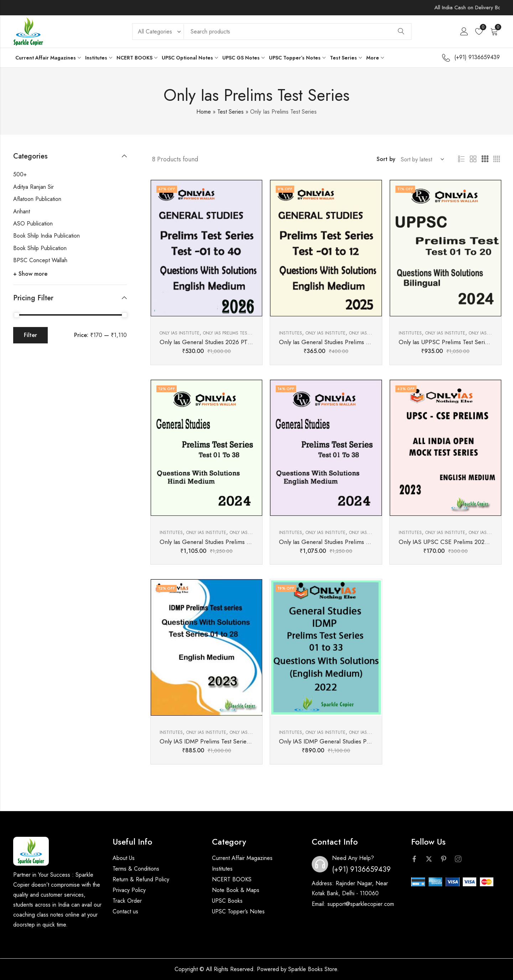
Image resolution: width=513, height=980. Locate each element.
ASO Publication (33, 224)
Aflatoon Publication (37, 199)
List (461, 159)
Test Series (230, 112)
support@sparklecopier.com (361, 904)
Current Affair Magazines (242, 858)
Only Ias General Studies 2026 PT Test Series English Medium (240, 342)
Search (401, 32)
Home (204, 112)
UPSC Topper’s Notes (238, 911)
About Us (124, 858)
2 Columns (473, 159)
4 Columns (497, 159)
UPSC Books (227, 901)
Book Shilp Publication (40, 248)
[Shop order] (421, 159)
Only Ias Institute (180, 333)
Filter (30, 335)
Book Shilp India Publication (46, 236)
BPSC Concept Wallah (40, 260)
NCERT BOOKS (232, 879)
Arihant (22, 211)
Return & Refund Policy (141, 879)
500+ (20, 174)
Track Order (127, 901)
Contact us (125, 911)
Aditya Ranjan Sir (33, 187)
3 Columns (485, 159)
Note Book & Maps (236, 890)
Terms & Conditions (136, 869)
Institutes (291, 333)
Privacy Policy (129, 890)
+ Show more (30, 274)
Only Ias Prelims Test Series (234, 333)
